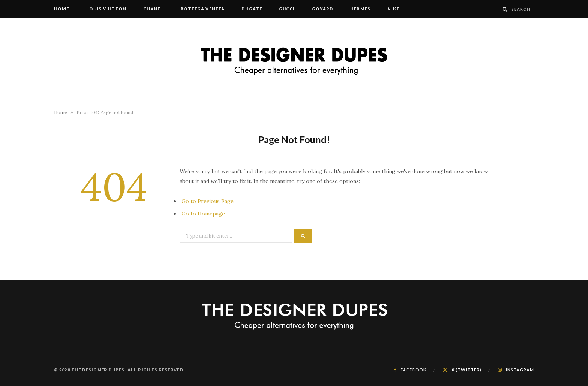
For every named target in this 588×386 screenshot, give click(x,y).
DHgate (252, 9)
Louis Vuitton (106, 9)
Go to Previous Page (208, 201)
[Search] (505, 9)
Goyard (323, 9)
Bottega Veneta (202, 9)
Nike (393, 9)
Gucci (287, 9)
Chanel (153, 9)
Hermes (360, 9)
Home (61, 9)
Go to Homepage (203, 214)
